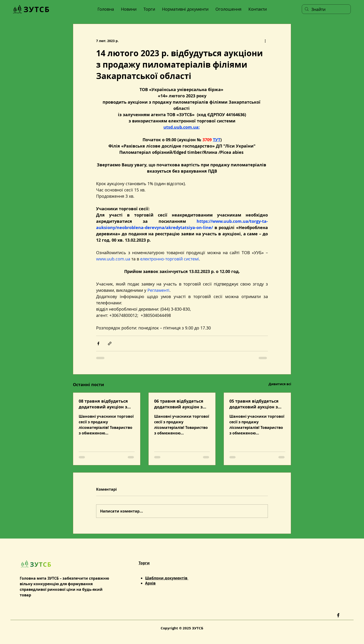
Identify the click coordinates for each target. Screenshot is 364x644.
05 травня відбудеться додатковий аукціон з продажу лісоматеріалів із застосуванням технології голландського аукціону (256, 404)
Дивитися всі (280, 384)
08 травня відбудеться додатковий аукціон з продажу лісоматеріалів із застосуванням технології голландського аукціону (106, 404)
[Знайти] (326, 9)
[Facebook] (338, 615)
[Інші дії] (265, 41)
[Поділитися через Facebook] (98, 343)
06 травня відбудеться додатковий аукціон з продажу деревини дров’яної (179, 404)
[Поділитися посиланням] (110, 343)
